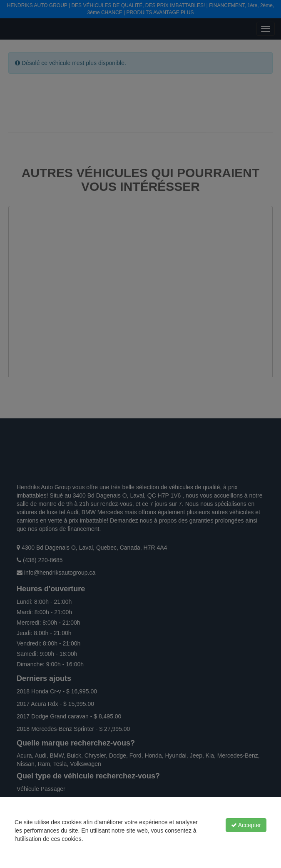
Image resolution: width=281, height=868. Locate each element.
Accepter (246, 825)
